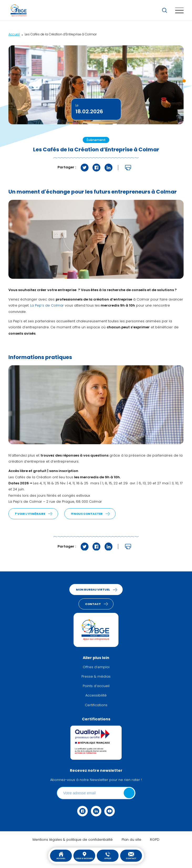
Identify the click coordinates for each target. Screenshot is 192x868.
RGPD (155, 840)
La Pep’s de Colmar (47, 306)
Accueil (61, 856)
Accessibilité (96, 696)
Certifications (96, 705)
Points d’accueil (96, 686)
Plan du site (131, 840)
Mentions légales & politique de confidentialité (73, 840)
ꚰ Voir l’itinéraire (30, 514)
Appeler (108, 856)
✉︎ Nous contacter (87, 514)
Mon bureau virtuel (93, 590)
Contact (131, 856)
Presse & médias (96, 677)
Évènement (96, 140)
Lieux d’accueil (84, 856)
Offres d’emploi (96, 667)
